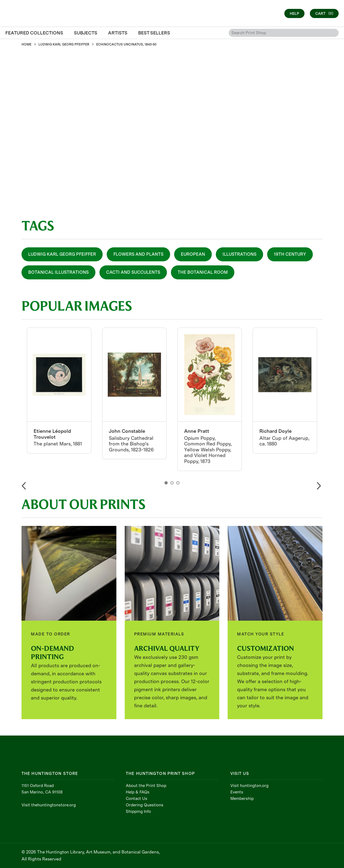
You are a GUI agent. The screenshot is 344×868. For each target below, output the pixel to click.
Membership (242, 799)
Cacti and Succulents (133, 272)
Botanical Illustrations (58, 272)
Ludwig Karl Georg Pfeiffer (62, 254)
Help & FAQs (138, 792)
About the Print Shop (146, 786)
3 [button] (178, 483)
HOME (26, 44)
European (193, 254)
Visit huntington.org (249, 786)
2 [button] (172, 483)
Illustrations (239, 254)
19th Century (290, 254)
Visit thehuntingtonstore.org (49, 805)
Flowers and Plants (138, 254)
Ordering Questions (145, 805)
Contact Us (137, 799)
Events (237, 792)
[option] (59, 391)
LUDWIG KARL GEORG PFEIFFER (64, 44)
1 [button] (166, 483)
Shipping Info (138, 811)
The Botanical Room (203, 272)
